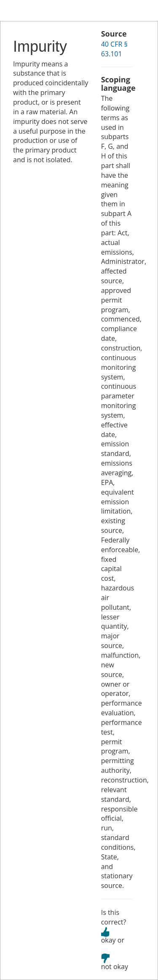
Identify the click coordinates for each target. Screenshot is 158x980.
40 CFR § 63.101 (114, 49)
